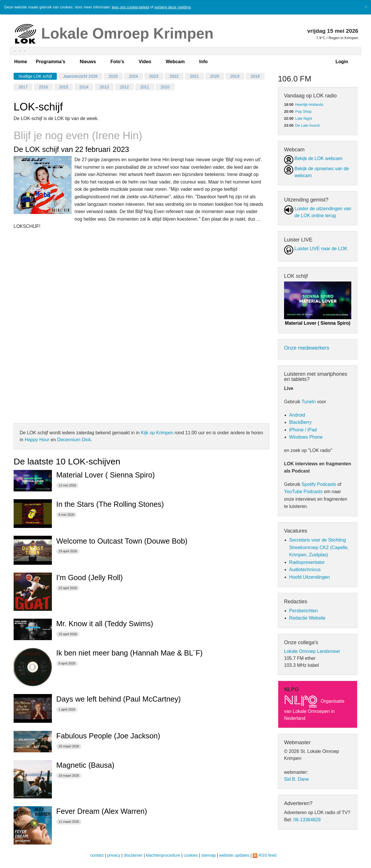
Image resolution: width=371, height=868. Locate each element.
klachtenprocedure (163, 855)
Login (342, 62)
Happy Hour (37, 440)
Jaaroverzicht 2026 (80, 76)
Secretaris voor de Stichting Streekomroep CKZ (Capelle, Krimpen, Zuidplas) (319, 547)
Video (145, 62)
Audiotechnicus (305, 570)
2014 (84, 87)
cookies (191, 855)
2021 (194, 76)
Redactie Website (307, 618)
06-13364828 (307, 820)
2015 (64, 87)
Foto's (117, 62)
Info (203, 62)
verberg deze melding (172, 7)
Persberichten (304, 611)
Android (297, 415)
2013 (104, 87)
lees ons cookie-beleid (131, 7)
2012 (124, 87)
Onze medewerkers (307, 348)
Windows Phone (306, 437)
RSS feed (268, 855)
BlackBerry (300, 422)
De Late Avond (308, 125)
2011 (145, 87)
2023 (154, 76)
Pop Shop (303, 111)
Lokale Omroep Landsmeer (312, 651)
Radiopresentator (307, 562)
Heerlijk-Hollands (309, 105)
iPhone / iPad (303, 430)
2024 (133, 76)
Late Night (304, 118)
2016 (43, 87)
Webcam (175, 62)
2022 (174, 76)
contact (97, 855)
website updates (234, 855)
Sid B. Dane (296, 779)
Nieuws (88, 62)
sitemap (208, 855)
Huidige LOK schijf (35, 76)
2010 (165, 87)
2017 (23, 87)
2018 (255, 76)
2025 (113, 76)
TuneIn (309, 402)
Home (21, 62)
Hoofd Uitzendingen (310, 577)
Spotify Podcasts (319, 484)
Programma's (50, 62)
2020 (215, 76)
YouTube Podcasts (303, 492)
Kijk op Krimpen (157, 433)
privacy (114, 855)
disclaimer (133, 855)
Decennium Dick (74, 440)
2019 (235, 76)
